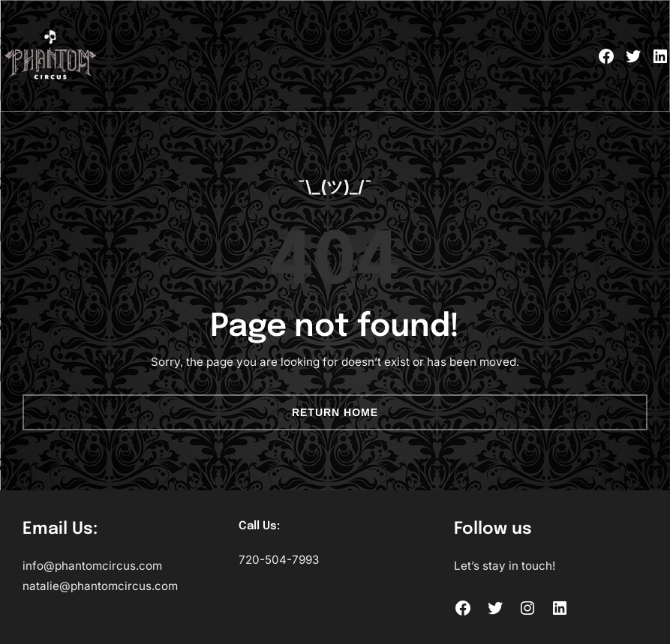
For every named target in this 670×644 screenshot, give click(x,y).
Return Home (335, 412)
